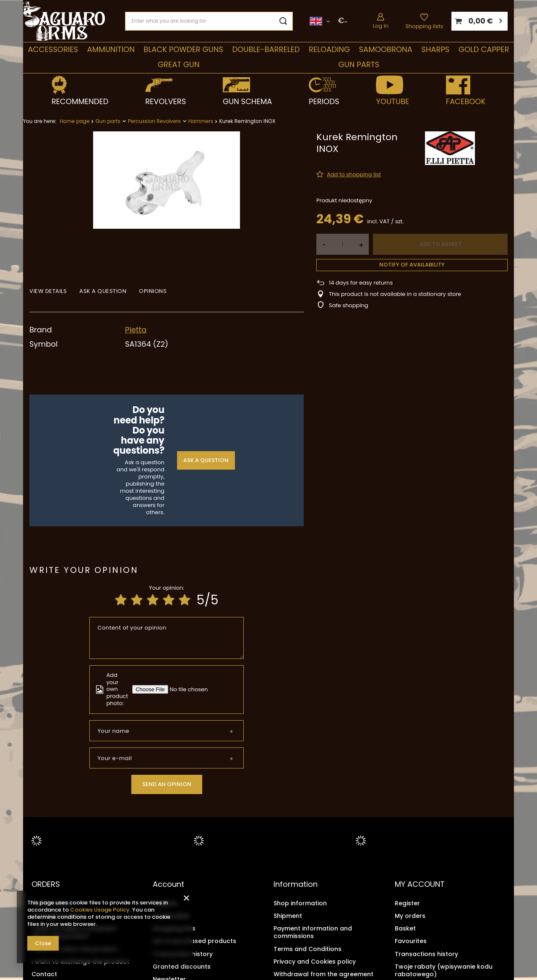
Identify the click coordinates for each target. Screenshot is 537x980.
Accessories (53, 49)
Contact (44, 974)
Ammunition (111, 49)
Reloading (329, 49)
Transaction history (183, 954)
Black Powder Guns (183, 49)
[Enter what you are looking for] (209, 21)
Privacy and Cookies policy (315, 962)
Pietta (136, 330)
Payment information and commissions (313, 932)
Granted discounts (182, 967)
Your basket (171, 916)
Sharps (435, 49)
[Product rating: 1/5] (121, 600)
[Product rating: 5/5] (185, 600)
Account (168, 884)
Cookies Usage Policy (100, 910)
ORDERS (46, 884)
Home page (74, 121)
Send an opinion (167, 784)
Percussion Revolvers (154, 121)
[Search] (283, 21)
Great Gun (179, 64)
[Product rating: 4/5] (169, 600)
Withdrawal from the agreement (323, 974)
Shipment (288, 916)
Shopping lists (424, 26)
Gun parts (359, 64)
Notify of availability (412, 265)
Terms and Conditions (308, 949)
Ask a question (206, 460)
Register (165, 903)
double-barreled (266, 49)
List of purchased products (194, 941)
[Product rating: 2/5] (137, 600)
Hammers (201, 121)
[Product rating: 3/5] (153, 600)
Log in (381, 26)
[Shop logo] (64, 21)
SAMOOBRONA (385, 49)
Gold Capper (484, 49)
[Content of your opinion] (167, 638)
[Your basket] (480, 21)
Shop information (300, 903)
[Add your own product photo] (190, 689)
